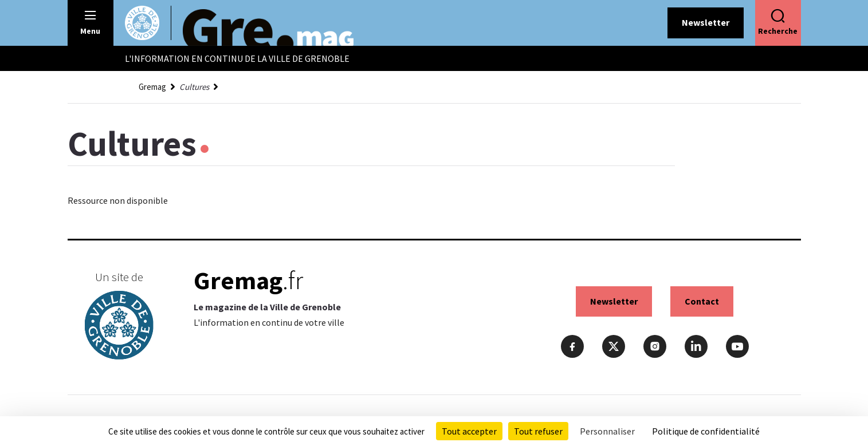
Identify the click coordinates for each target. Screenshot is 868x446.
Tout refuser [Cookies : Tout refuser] (538, 431)
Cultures (194, 87)
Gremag (152, 87)
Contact (702, 301)
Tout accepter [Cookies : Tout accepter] (469, 431)
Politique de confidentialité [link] (706, 431)
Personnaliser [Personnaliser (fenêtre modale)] (607, 431)
